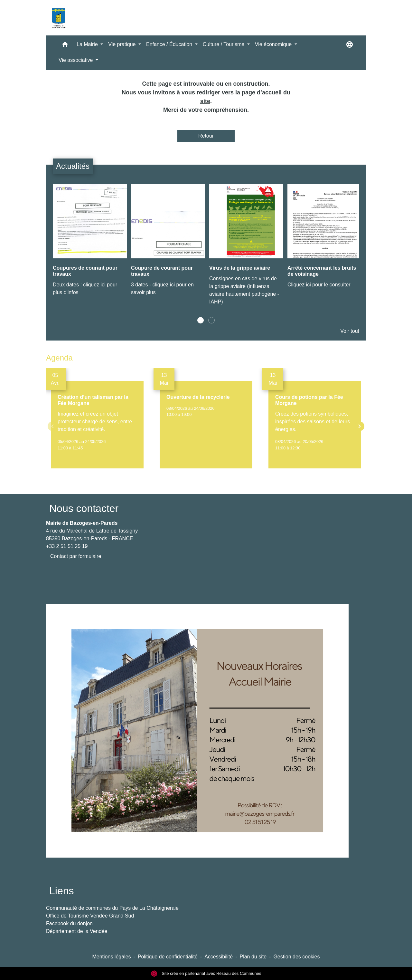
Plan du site (253, 957)
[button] (65, 46)
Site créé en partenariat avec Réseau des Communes (206, 973)
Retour (206, 136)
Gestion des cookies (296, 957)
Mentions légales (111, 957)
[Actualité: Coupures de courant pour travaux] (89, 244)
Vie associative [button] (76, 60)
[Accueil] (59, 18)
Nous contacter (84, 508)
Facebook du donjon (69, 923)
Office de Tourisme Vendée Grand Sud (90, 916)
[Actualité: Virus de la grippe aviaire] (245, 248)
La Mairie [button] (88, 44)
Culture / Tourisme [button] (224, 44)
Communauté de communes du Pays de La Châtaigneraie (112, 908)
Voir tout (350, 331)
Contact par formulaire (76, 556)
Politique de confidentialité (168, 957)
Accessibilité (219, 957)
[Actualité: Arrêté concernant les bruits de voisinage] (323, 240)
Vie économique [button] (274, 44)
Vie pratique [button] (123, 44)
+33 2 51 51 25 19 (67, 546)
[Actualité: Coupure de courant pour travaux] (167, 244)
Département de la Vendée (77, 931)
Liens (62, 891)
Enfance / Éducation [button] (170, 44)
